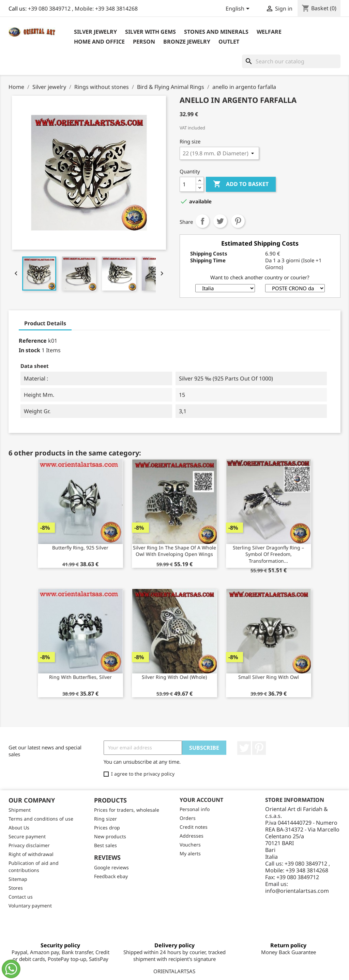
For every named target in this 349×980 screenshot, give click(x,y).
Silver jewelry (95, 32)
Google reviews (111, 867)
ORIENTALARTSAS (174, 971)
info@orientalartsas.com (297, 891)
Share (202, 221)
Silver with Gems (150, 32)
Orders (188, 818)
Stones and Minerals (216, 32)
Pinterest (238, 221)
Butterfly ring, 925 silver (80, 548)
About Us (19, 828)
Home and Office (99, 42)
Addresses (192, 836)
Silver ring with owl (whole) (174, 677)
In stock (29, 350)
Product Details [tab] (45, 323)
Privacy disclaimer (29, 845)
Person (144, 42)
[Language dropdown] (239, 9)
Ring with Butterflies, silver (80, 677)
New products (110, 836)
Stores (16, 888)
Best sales (105, 845)
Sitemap (18, 879)
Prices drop (107, 828)
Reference (33, 341)
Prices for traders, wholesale (127, 810)
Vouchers (190, 845)
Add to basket (241, 184)
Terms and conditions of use (41, 819)
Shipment (20, 810)
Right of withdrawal (31, 854)
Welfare (269, 32)
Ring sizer (105, 819)
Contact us (21, 897)
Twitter (244, 748)
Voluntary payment (30, 906)
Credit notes (194, 827)
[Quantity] (188, 184)
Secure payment (27, 836)
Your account (201, 800)
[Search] (291, 61)
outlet (229, 42)
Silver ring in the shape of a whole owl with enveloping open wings (174, 551)
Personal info (195, 809)
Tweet (220, 221)
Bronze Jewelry (187, 42)
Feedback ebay (111, 876)
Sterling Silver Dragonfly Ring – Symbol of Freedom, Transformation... (268, 554)
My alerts (190, 853)
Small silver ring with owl (269, 677)
